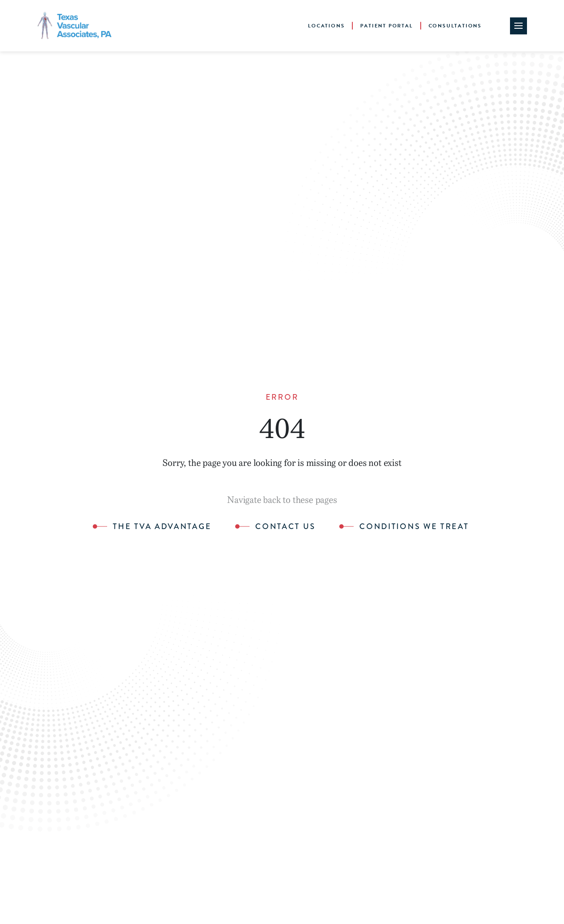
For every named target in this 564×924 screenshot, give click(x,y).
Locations (326, 26)
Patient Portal (386, 26)
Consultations (455, 26)
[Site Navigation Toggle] (518, 26)
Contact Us (285, 527)
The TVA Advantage (162, 527)
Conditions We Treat (414, 527)
